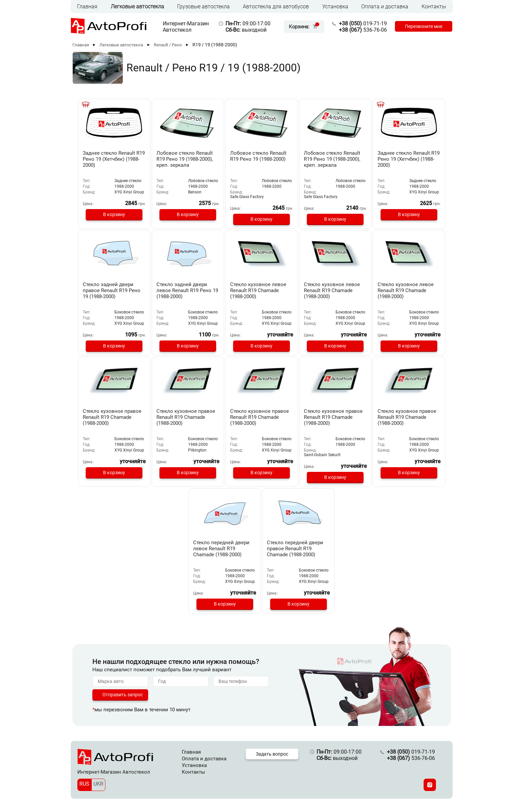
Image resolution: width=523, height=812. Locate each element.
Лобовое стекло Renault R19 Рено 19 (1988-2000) (258, 156)
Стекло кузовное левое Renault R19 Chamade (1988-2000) (258, 290)
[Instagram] (430, 785)
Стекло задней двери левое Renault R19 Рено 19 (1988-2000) (187, 290)
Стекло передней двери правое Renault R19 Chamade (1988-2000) (295, 549)
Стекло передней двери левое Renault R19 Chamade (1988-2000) (221, 549)
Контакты (434, 7)
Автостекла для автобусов (276, 7)
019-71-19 (363, 24)
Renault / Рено (168, 45)
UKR (98, 784)
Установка (335, 7)
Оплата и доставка (385, 7)
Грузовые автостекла (203, 7)
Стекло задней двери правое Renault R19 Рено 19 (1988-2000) (112, 290)
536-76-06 (363, 30)
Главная (87, 7)
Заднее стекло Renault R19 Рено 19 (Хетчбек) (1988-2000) (114, 159)
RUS (84, 784)
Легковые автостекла (137, 7)
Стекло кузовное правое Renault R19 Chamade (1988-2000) (112, 417)
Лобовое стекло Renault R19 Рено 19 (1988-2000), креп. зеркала (185, 159)
